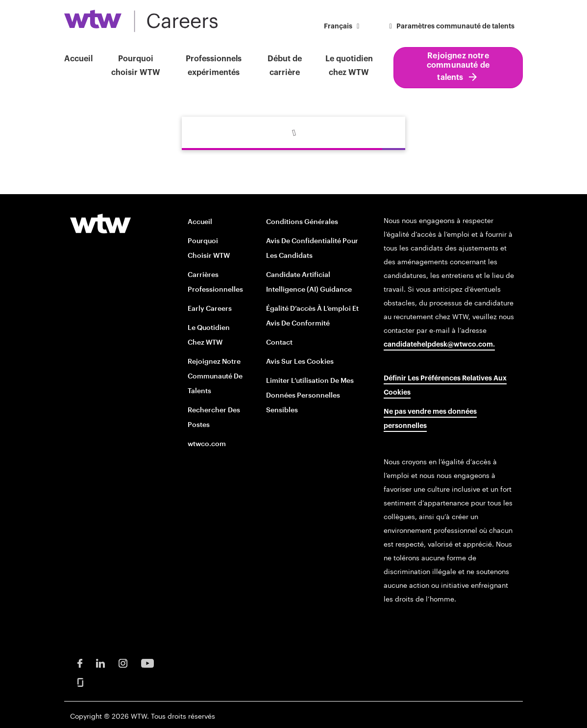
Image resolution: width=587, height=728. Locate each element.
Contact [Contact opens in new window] (279, 342)
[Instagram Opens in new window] (123, 663)
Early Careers (210, 308)
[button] (343, 27)
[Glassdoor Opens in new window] (80, 682)
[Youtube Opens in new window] (147, 663)
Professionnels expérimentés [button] (214, 66)
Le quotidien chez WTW (349, 66)
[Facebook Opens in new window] (80, 663)
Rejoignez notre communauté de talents (458, 67)
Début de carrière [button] (285, 66)
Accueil (78, 59)
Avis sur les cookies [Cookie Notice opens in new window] (300, 361)
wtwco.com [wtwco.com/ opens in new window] (207, 443)
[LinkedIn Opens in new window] (100, 663)
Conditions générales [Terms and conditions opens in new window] (302, 221)
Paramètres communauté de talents (451, 26)
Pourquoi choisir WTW (136, 66)
